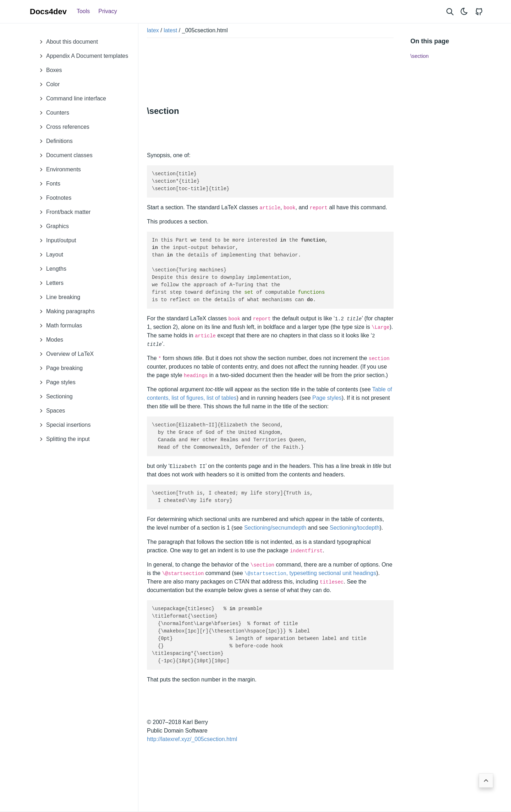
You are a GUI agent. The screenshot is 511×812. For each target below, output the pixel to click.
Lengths (51, 269)
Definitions (54, 141)
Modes (49, 340)
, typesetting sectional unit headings (310, 573)
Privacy (108, 11)
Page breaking (59, 368)
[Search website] (450, 12)
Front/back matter (63, 212)
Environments (58, 170)
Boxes (49, 70)
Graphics (52, 226)
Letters (50, 283)
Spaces (50, 411)
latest (170, 30)
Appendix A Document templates (82, 56)
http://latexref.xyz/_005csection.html (192, 739)
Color (48, 84)
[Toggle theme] (464, 12)
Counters (52, 113)
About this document (67, 42)
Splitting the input (63, 439)
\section (420, 56)
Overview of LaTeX (65, 354)
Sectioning (54, 397)
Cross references (62, 127)
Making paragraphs (65, 311)
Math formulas (59, 326)
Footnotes (53, 198)
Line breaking (58, 297)
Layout (49, 255)
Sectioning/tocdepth (355, 528)
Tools (83, 11)
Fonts (48, 184)
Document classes (64, 155)
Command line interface (71, 99)
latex (153, 30)
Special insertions (63, 425)
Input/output (56, 241)
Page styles (56, 382)
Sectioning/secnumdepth (275, 528)
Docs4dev (48, 12)
